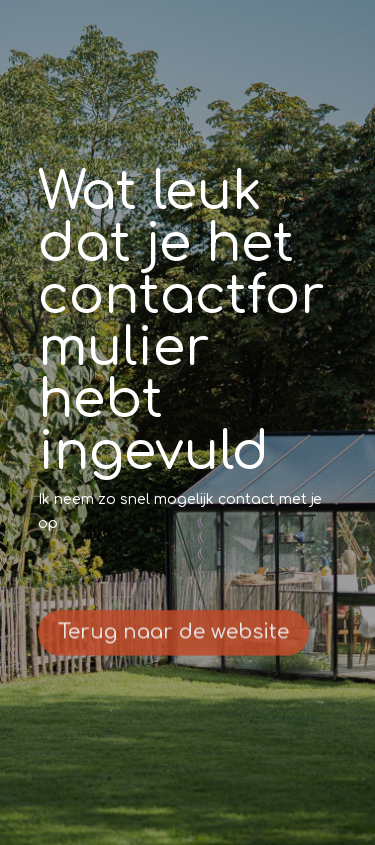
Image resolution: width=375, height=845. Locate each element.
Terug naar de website (173, 635)
